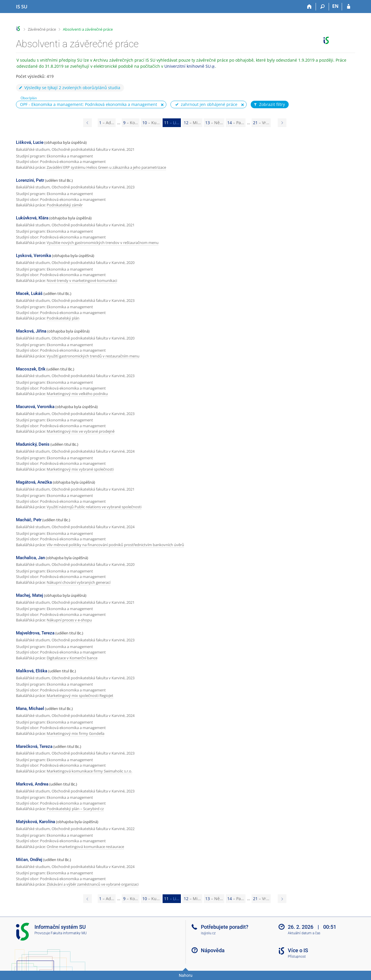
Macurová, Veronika (35, 407)
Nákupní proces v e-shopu (69, 620)
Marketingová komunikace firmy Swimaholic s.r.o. (89, 771)
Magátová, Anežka (34, 482)
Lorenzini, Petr (30, 180)
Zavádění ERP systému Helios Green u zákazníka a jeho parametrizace (106, 167)
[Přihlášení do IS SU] (349, 7)
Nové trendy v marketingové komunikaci (82, 280)
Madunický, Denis (33, 444)
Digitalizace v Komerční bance (72, 658)
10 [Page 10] (151, 123)
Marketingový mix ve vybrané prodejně (81, 431)
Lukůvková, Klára (32, 218)
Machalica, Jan (30, 558)
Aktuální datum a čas (304, 933)
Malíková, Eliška (32, 671)
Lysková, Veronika (33, 256)
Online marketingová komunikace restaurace (85, 847)
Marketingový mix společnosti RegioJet (80, 695)
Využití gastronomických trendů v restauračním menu (93, 356)
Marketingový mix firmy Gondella (76, 733)
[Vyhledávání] (322, 7)
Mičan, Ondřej (29, 860)
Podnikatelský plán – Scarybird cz (75, 809)
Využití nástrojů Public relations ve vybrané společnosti (94, 507)
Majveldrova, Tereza (35, 633)
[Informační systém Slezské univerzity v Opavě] (22, 7)
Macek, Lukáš (29, 293)
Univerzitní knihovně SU (188, 66)
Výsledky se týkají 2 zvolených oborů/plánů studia (69, 88)
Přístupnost (297, 957)
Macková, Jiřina (31, 331)
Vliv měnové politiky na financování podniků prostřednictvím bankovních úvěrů (115, 545)
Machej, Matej (30, 595)
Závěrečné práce (42, 29)
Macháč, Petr (29, 520)
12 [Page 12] (192, 123)
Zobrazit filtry (269, 104)
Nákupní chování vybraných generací (79, 582)
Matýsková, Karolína (36, 822)
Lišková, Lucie (30, 142)
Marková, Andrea (32, 784)
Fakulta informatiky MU (69, 933)
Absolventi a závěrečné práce (88, 29)
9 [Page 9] (131, 123)
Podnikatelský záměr (65, 205)
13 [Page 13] (214, 123)
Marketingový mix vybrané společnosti (80, 469)
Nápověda (213, 950)
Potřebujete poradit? (225, 927)
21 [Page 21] (261, 123)
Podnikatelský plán (63, 318)
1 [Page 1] (107, 123)
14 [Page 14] (236, 123)
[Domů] (309, 7)
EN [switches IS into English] (335, 6)
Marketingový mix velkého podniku (77, 394)
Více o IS (298, 950)
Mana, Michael (30, 709)
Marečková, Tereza (34, 746)
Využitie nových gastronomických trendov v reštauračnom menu (103, 243)
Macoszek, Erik (31, 369)
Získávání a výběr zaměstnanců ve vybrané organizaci (93, 884)
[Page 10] (88, 123)
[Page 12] (282, 123)
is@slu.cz (208, 933)
